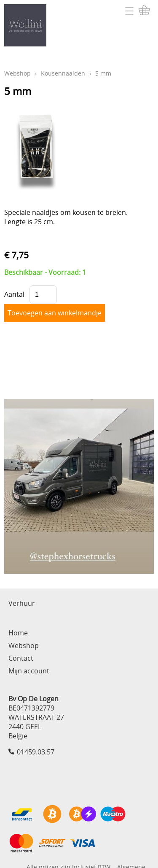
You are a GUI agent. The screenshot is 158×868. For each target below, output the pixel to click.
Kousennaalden (63, 73)
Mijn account (29, 671)
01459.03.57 (36, 752)
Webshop (17, 73)
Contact (21, 658)
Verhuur (22, 603)
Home (18, 633)
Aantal (14, 294)
